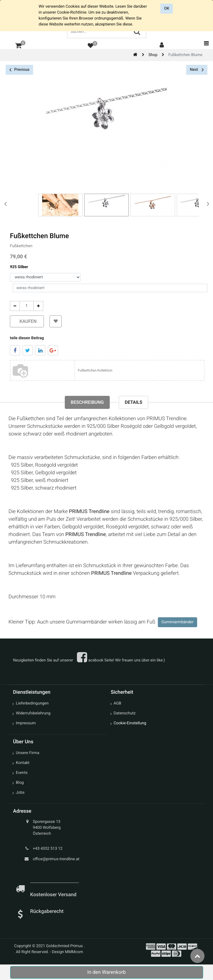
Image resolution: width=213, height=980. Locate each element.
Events (22, 773)
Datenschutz (125, 713)
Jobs (20, 793)
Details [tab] (134, 402)
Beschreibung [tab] (87, 402)
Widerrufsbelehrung (33, 713)
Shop (153, 55)
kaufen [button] (26, 321)
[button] (55, 321)
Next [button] (197, 70)
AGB (118, 703)
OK (167, 8)
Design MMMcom (67, 952)
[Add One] (38, 306)
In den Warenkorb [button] (106, 972)
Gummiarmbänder (178, 622)
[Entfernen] (14, 306)
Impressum (26, 723)
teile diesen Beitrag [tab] (26, 338)
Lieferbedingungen (32, 703)
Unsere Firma (28, 753)
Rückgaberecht (47, 911)
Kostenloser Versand (54, 895)
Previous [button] (19, 70)
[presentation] (6, 204)
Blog (20, 783)
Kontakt (23, 763)
